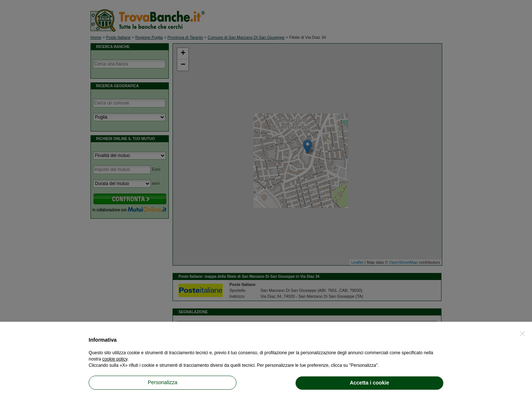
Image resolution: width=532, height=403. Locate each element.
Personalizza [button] (163, 382)
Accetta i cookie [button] (370, 383)
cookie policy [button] (115, 359)
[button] (522, 334)
